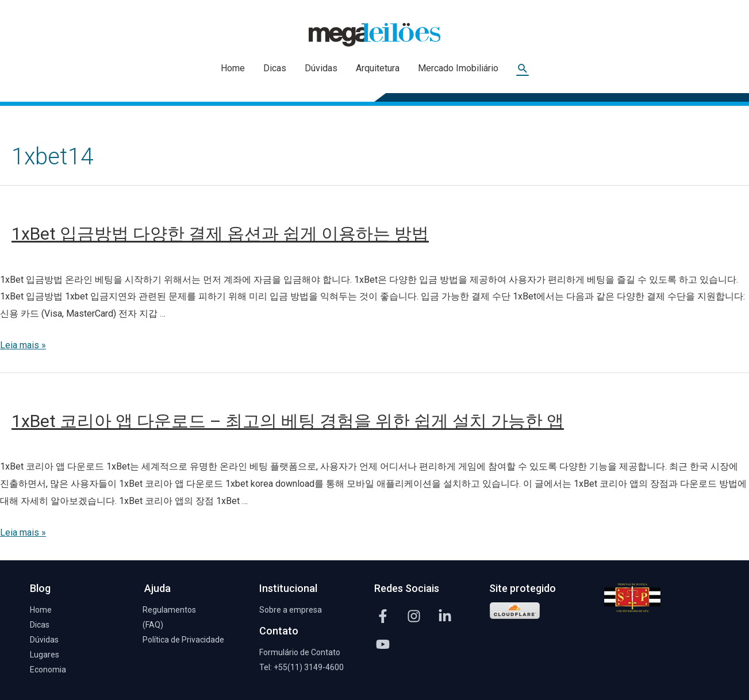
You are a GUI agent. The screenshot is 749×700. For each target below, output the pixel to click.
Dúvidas (321, 68)
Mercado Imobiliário (458, 68)
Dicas (275, 68)
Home (233, 68)
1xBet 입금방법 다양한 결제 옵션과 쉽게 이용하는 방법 (220, 234)
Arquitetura (378, 68)
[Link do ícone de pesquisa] (523, 69)
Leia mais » (23, 345)
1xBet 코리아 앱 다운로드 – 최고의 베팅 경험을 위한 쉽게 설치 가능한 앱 (288, 421)
